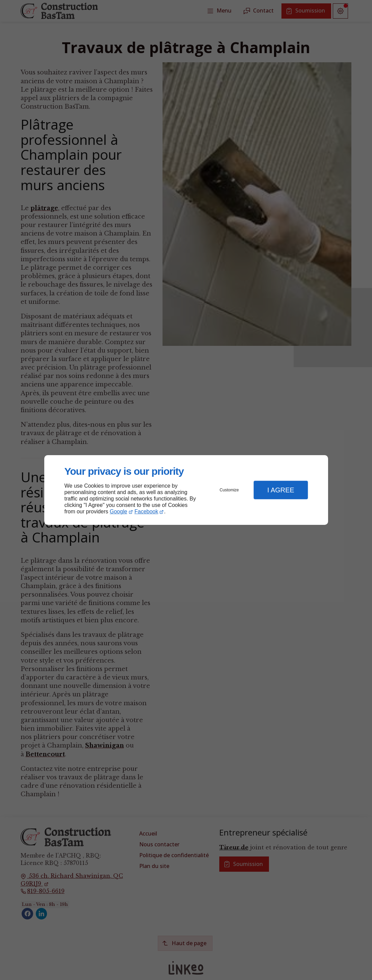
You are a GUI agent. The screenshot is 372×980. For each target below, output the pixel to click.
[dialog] (186, 490)
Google (119, 511)
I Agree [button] (281, 490)
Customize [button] (229, 490)
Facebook (146, 511)
